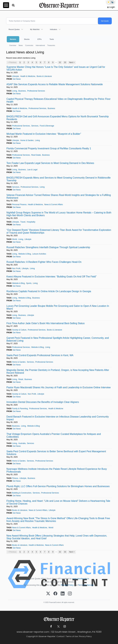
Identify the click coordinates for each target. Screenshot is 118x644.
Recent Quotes (14, 29)
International (40, 45)
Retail (21, 379)
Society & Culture (19, 330)
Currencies (29, 45)
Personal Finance (19, 205)
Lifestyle (16, 76)
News (21, 45)
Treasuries (51, 45)
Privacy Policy (67, 585)
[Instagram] (70, 594)
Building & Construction (22, 493)
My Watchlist (35, 29)
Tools (52, 39)
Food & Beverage (47, 126)
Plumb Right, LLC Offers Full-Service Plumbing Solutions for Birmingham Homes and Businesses (58, 486)
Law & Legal (32, 170)
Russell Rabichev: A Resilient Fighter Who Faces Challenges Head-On (44, 262)
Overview (13, 45)
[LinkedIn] (63, 594)
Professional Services (36, 91)
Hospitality (31, 222)
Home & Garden (27, 140)
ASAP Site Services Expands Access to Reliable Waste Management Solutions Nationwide (55, 84)
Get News (17, 79)
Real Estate (36, 155)
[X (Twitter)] (48, 594)
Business (22, 91)
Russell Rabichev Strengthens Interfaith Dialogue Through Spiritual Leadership (48, 247)
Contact (60, 636)
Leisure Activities (39, 254)
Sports (29, 283)
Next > (72, 62)
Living (15, 91)
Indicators (54, 29)
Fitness (15, 478)
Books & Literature (44, 76)
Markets (13, 39)
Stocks (27, 39)
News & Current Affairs (54, 205)
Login (112, 7)
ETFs (39, 39)
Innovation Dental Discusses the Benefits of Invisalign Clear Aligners (43, 402)
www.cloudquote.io (81, 579)
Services (35, 126)
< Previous (12, 62)
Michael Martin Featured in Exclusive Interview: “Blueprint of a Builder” (44, 134)
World (15, 239)
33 (65, 62)
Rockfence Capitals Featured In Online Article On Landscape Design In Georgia (49, 291)
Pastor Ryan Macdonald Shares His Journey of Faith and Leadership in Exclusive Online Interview (59, 387)
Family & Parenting (20, 409)
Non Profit (16, 268)
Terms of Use (72, 636)
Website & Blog (25, 254)
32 (60, 62)
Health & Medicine (28, 76)
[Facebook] (55, 594)
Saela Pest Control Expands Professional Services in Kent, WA (40, 355)
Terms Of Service (86, 585)
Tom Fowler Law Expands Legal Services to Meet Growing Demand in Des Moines (50, 163)
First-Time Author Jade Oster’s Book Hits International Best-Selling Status (45, 323)
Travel (23, 222)
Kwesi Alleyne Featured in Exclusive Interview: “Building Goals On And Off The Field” (51, 277)
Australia (22, 443)
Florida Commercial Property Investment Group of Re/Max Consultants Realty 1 (49, 148)
